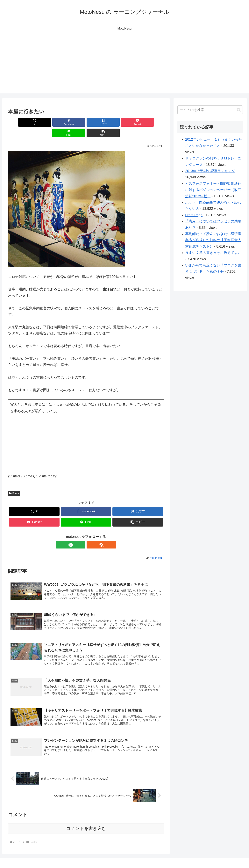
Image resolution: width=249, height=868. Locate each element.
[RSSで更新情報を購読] (90, 534)
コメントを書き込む (86, 821)
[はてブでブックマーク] (73, 122)
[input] (210, 110)
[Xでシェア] (21, 122)
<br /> (20, 431)
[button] (151, 122)
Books (14, 483)
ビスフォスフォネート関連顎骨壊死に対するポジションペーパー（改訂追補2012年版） (213, 190)
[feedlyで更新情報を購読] (82, 534)
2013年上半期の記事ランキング (210, 171)
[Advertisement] (124, 66)
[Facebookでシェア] (47, 122)
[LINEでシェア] (125, 122)
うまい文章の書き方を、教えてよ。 (213, 253)
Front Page (194, 215)
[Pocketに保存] (99, 122)
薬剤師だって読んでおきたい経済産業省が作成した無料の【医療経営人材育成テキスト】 (213, 240)
